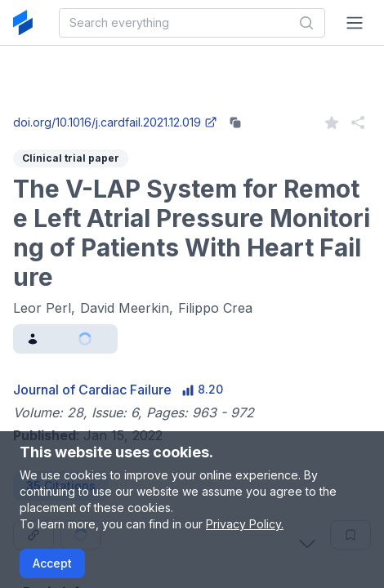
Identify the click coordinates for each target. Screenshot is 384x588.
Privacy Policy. (245, 524)
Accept (52, 563)
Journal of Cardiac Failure (92, 390)
